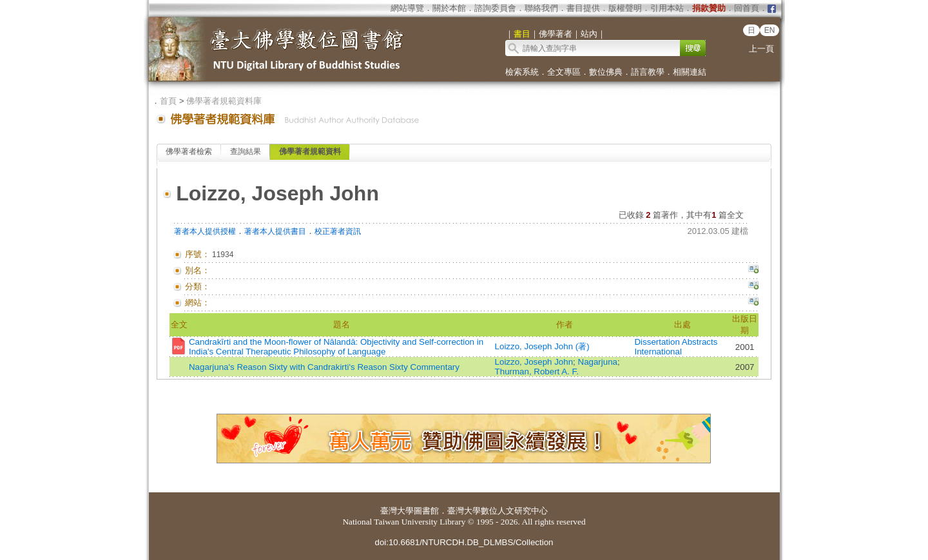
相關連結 (690, 72)
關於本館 (449, 8)
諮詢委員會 (495, 8)
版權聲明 (625, 8)
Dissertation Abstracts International (676, 347)
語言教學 (648, 72)
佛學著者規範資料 (310, 151)
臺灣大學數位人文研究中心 (498, 511)
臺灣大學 (397, 511)
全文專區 (564, 72)
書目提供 (583, 8)
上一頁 (761, 49)
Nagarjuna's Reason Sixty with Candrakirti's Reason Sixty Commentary (324, 367)
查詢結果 (246, 151)
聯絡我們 (541, 8)
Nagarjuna (598, 362)
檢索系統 (522, 72)
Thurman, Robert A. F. (537, 372)
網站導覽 (407, 8)
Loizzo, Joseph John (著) (542, 346)
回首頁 (747, 8)
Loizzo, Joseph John (534, 362)
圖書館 (426, 511)
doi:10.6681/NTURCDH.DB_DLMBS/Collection (464, 542)
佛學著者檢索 (189, 151)
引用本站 (667, 8)
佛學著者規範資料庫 (224, 101)
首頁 (168, 101)
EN (770, 30)
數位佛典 (606, 72)
